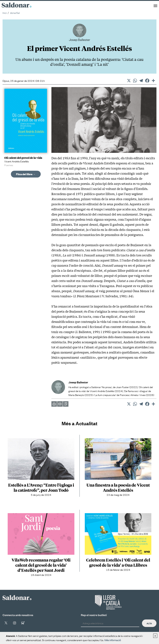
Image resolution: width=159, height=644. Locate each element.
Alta (149, 623)
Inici (5, 13)
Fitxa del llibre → (26, 174)
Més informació (113, 640)
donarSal (15, 13)
